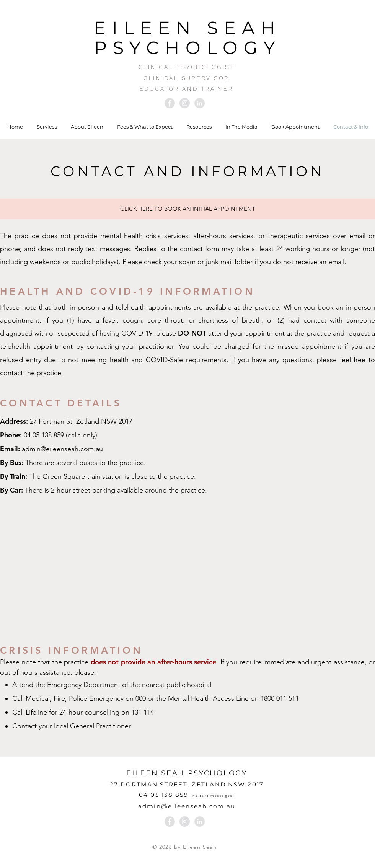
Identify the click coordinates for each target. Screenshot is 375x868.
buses (88, 463)
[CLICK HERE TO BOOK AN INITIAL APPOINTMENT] (187, 209)
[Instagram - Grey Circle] (185, 103)
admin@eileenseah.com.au (62, 449)
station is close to (129, 476)
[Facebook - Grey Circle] (170, 103)
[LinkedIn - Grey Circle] (200, 103)
